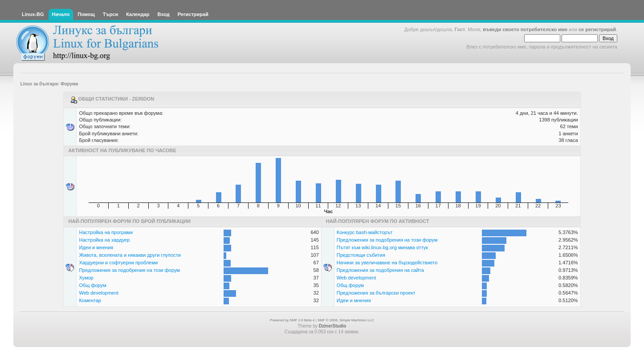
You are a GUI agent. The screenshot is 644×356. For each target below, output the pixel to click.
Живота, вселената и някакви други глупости (130, 255)
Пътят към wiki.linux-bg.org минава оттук (382, 247)
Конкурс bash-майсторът (365, 232)
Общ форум (92, 285)
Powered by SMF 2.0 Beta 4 (292, 320)
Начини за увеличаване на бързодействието (387, 263)
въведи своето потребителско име (525, 29)
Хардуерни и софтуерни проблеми (118, 263)
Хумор (86, 278)
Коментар (90, 300)
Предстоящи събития (361, 255)
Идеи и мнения (96, 247)
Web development (98, 293)
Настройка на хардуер (104, 240)
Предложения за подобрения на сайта (380, 270)
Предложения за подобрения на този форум (129, 270)
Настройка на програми (106, 232)
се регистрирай (597, 29)
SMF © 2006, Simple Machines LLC (346, 320)
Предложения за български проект (376, 293)
